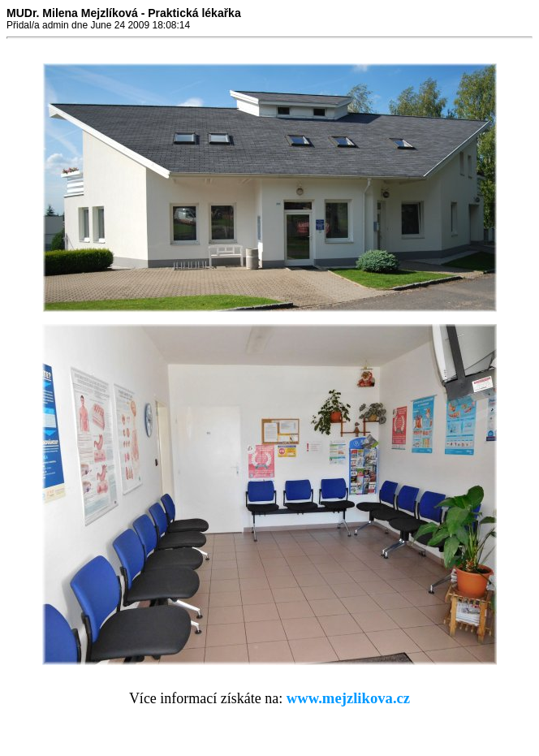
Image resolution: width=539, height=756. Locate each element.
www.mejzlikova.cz (348, 698)
